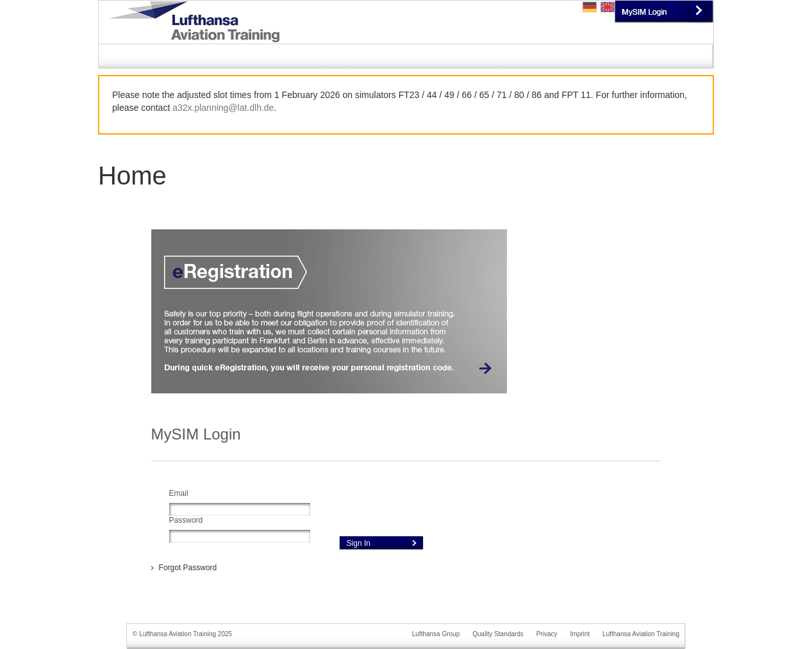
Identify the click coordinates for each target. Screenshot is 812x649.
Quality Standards (498, 634)
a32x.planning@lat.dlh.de (223, 108)
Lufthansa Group (436, 634)
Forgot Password (188, 568)
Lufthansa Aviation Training (641, 634)
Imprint (580, 634)
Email (179, 493)
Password (186, 520)
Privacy (547, 634)
